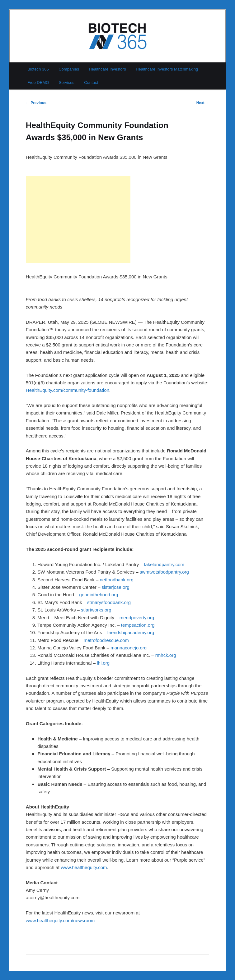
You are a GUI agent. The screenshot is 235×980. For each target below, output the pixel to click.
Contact (91, 82)
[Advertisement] (78, 220)
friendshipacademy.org (131, 632)
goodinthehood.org (99, 595)
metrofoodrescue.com (106, 640)
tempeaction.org (138, 625)
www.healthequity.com (84, 867)
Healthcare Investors (107, 69)
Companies (69, 69)
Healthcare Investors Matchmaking (167, 69)
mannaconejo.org (129, 648)
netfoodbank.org (116, 580)
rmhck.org (166, 655)
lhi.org (103, 663)
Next (203, 103)
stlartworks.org (96, 610)
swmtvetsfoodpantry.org (164, 572)
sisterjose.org (116, 587)
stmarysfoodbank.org (109, 602)
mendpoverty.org (137, 618)
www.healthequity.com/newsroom (60, 920)
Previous (36, 103)
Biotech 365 (38, 69)
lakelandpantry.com (164, 564)
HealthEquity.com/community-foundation (68, 390)
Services (67, 82)
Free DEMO (38, 82)
